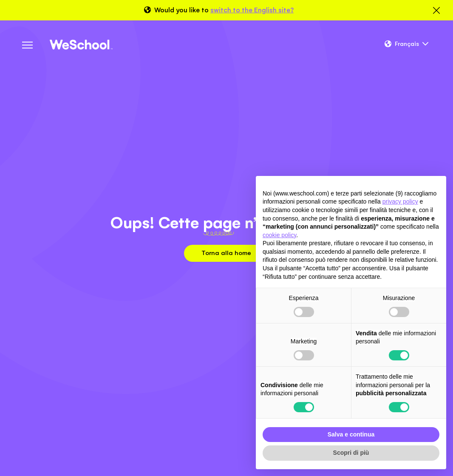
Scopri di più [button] (351, 453)
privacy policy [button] (400, 201)
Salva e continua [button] (351, 434)
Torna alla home (226, 253)
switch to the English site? (252, 10)
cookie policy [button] (279, 235)
